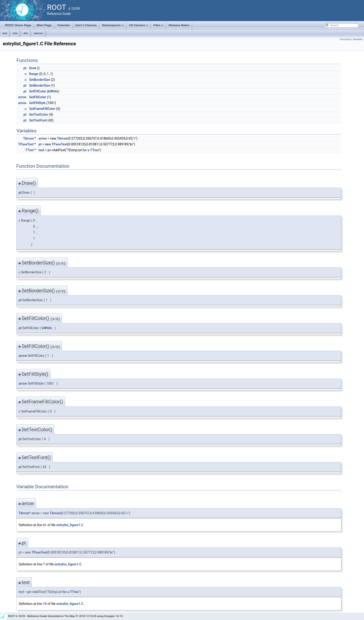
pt (25, 68)
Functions (345, 39)
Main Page (44, 25)
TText (29, 150)
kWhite (53, 91)
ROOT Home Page (18, 25)
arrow (22, 97)
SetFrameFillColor (42, 109)
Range (34, 74)
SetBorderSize (39, 80)
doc (26, 33)
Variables (358, 39)
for (85, 150)
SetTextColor (39, 115)
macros (38, 33)
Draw (33, 68)
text (41, 150)
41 (45, 525)
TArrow (28, 138)
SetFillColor (38, 91)
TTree (94, 150)
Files (159, 26)
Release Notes (179, 25)
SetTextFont (38, 120)
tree (5, 33)
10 (45, 604)
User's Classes (86, 25)
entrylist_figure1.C (70, 525)
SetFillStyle (37, 103)
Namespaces (113, 26)
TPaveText (26, 144)
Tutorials (63, 25)
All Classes (139, 26)
